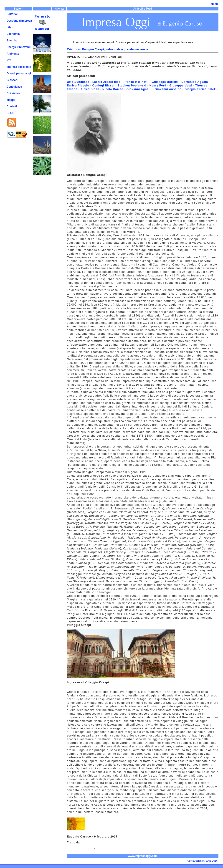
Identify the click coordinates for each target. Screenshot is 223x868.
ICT (9, 60)
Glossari (12, 80)
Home (215, 4)
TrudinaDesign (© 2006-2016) (202, 861)
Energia (12, 40)
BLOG (11, 113)
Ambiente (13, 54)
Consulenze (14, 87)
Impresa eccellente (19, 67)
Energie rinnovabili (19, 47)
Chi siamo (13, 93)
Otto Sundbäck (78, 82)
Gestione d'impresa (19, 21)
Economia (13, 34)
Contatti (12, 106)
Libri (10, 27)
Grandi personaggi (19, 73)
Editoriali (12, 14)
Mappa (11, 100)
